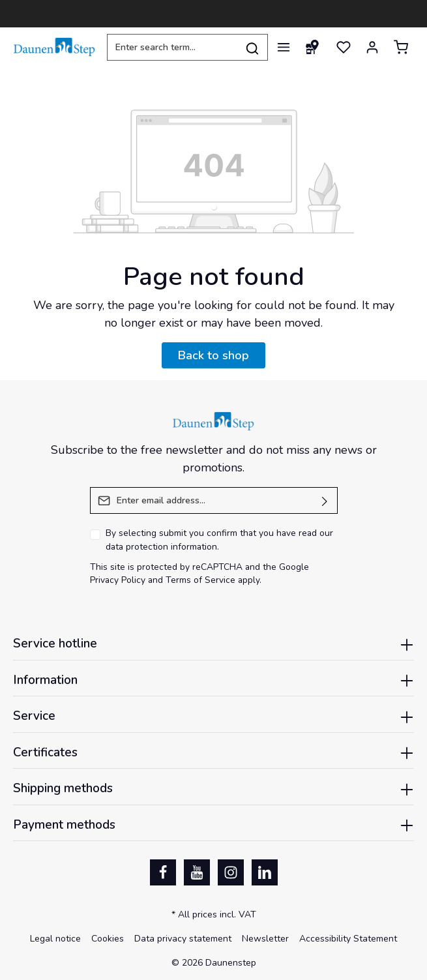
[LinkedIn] (265, 872)
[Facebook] (163, 872)
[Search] (253, 47)
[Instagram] (231, 872)
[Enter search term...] (172, 47)
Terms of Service (200, 580)
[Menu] (284, 47)
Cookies (108, 939)
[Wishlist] (344, 47)
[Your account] (372, 47)
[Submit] (325, 500)
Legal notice (55, 939)
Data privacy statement (183, 939)
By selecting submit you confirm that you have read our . (219, 540)
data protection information (161, 547)
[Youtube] (197, 872)
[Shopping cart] (401, 47)
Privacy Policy (118, 580)
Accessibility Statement (348, 939)
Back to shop (213, 355)
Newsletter (265, 939)
